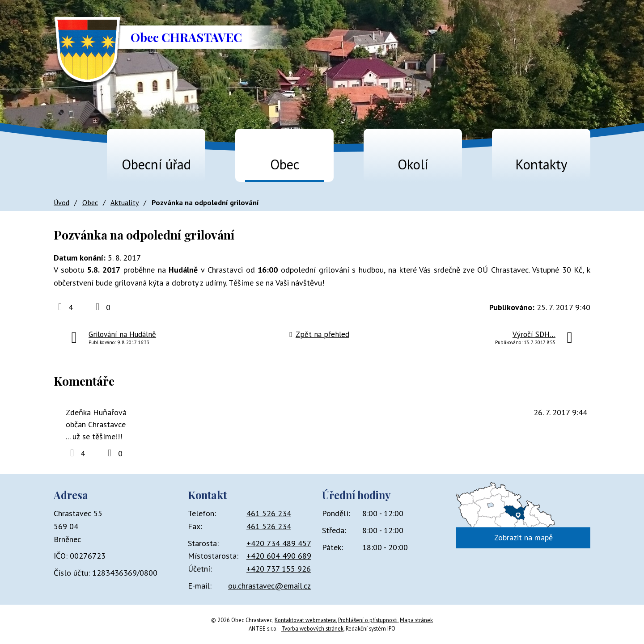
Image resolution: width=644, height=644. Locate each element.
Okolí (413, 164)
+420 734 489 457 (279, 543)
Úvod (65, 160)
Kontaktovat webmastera (305, 620)
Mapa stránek (416, 620)
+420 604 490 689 (279, 556)
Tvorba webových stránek (312, 628)
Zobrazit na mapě (523, 537)
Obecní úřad (156, 164)
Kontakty (541, 164)
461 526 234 (269, 513)
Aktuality (125, 202)
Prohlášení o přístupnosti (368, 620)
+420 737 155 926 (279, 569)
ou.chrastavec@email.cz (269, 586)
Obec (285, 164)
